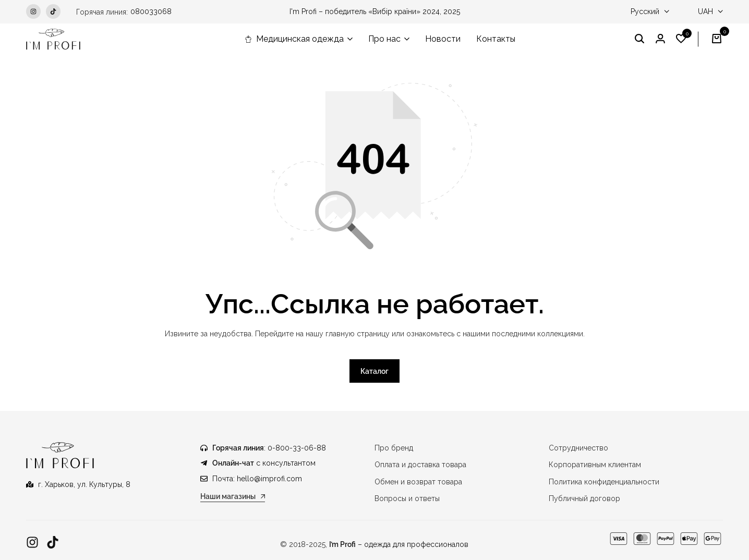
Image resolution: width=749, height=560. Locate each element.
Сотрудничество (578, 448)
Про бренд (394, 448)
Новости (443, 39)
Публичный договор (584, 498)
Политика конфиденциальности (604, 482)
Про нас (384, 39)
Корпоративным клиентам (595, 465)
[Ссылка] (32, 543)
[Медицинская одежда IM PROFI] (53, 39)
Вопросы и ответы (407, 498)
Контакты (496, 39)
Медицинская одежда (294, 39)
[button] (681, 39)
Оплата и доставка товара (420, 465)
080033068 (151, 11)
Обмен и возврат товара (418, 482)
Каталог (374, 371)
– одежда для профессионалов (399, 544)
